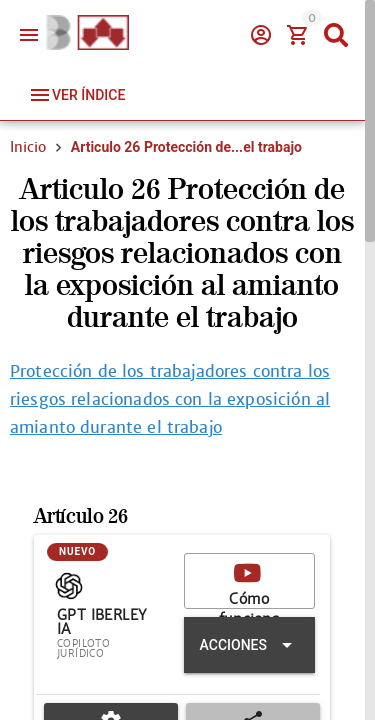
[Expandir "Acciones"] (249, 646)
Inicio (28, 147)
